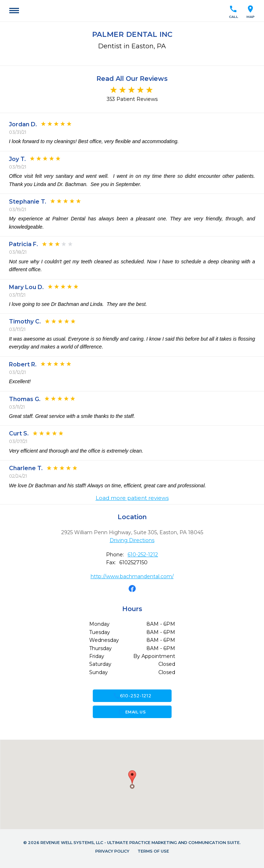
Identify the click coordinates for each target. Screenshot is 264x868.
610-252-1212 (143, 555)
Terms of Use (153, 851)
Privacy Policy (112, 851)
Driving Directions (132, 540)
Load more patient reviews (132, 498)
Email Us (132, 712)
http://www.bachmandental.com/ (132, 576)
